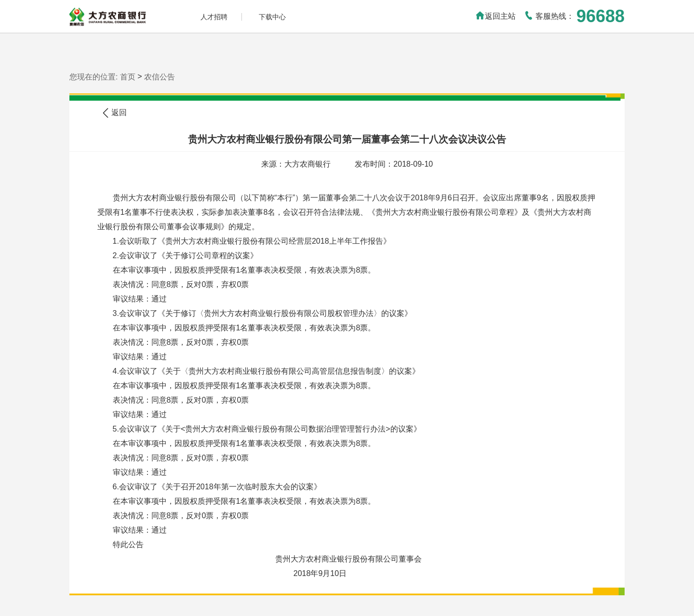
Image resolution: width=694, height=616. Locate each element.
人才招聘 (214, 17)
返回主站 (495, 16)
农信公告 (160, 77)
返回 (114, 113)
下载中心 (272, 17)
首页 (128, 77)
